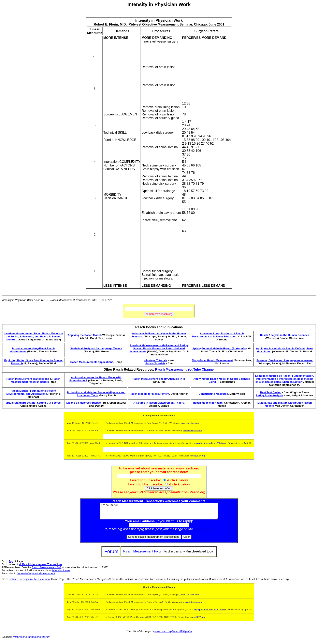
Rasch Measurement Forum (143, 554)
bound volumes (61, 573)
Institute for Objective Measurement (30, 582)
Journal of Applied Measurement (36, 576)
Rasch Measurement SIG (47, 570)
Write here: (159, 513)
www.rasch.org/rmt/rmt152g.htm (173, 634)
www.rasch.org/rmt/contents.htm (31, 640)
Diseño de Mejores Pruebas (84, 403)
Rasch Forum (204, 532)
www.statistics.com (190, 423)
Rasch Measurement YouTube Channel (185, 369)
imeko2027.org (197, 456)
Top (11, 564)
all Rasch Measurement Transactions (41, 567)
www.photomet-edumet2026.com (210, 443)
